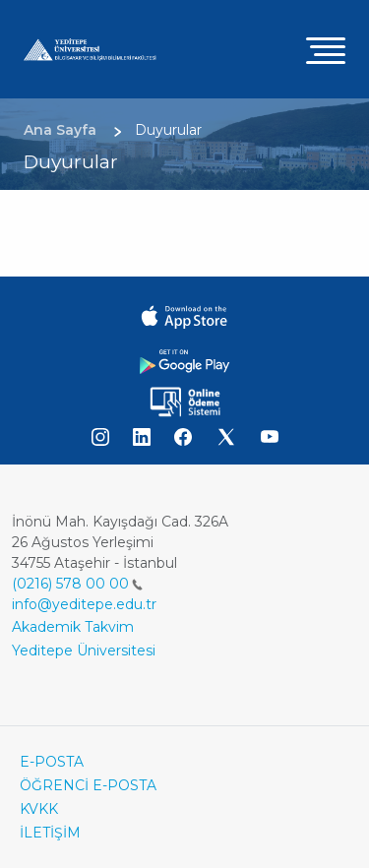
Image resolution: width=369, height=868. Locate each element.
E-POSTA (52, 762)
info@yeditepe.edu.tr (84, 604)
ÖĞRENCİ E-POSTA (88, 785)
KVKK (39, 809)
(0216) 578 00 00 (77, 584)
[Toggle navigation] (326, 50)
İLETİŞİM (50, 833)
